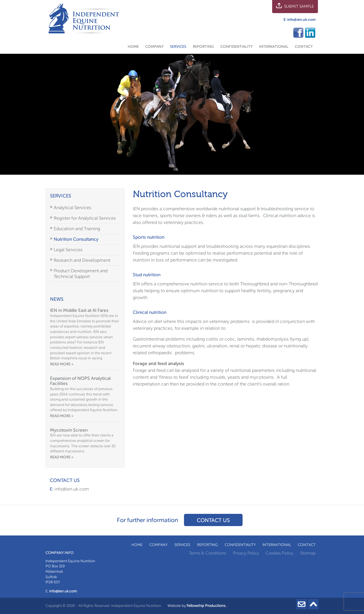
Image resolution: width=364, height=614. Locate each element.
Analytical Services (73, 208)
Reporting (203, 47)
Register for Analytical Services (85, 218)
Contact (304, 47)
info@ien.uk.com (301, 19)
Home (133, 47)
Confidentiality (236, 47)
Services (178, 47)
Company (154, 47)
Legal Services (68, 250)
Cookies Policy (279, 553)
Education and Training (77, 229)
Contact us (213, 520)
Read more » (62, 364)
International (274, 47)
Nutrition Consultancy (76, 239)
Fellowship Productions (206, 606)
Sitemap (308, 553)
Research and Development (82, 260)
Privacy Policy (246, 553)
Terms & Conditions (207, 553)
